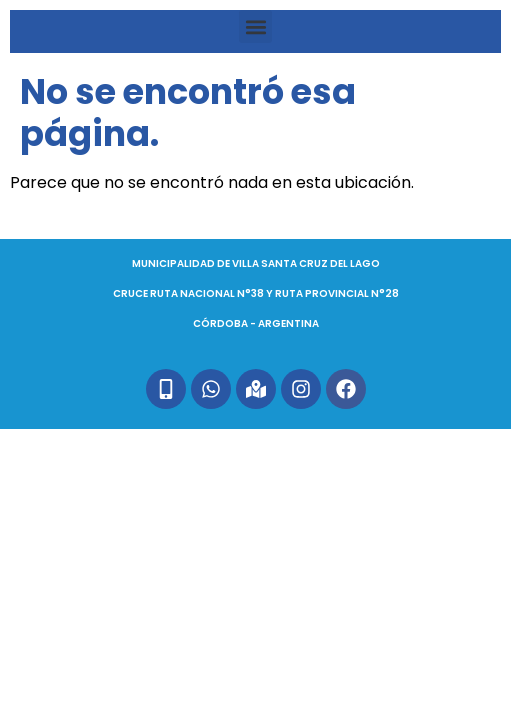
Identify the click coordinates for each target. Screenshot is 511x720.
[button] (255, 26)
